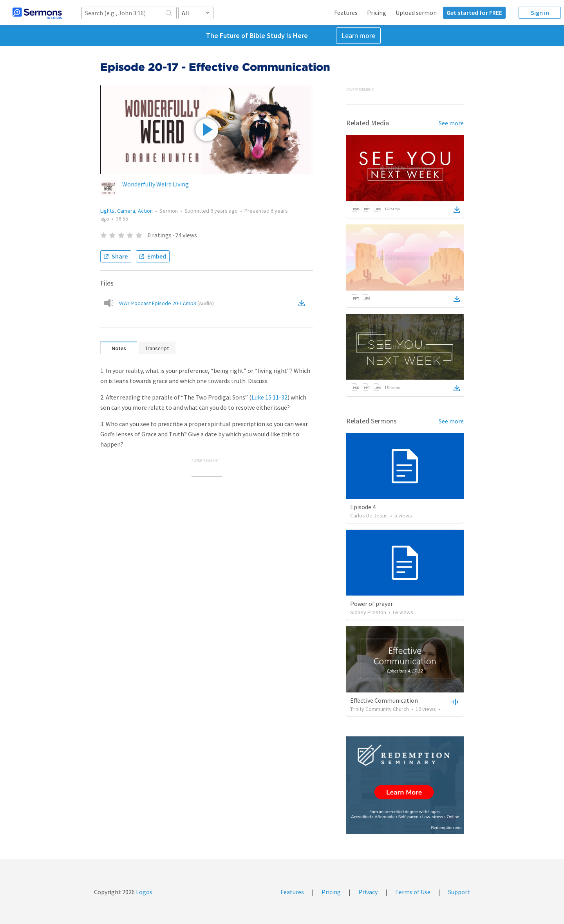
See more (451, 123)
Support (459, 892)
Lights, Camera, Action (127, 211)
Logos (144, 892)
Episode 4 (363, 507)
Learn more (358, 35)
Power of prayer (371, 604)
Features (346, 13)
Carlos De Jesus (369, 515)
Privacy (368, 892)
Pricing (377, 13)
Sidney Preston (368, 612)
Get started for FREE (474, 13)
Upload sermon (416, 13)
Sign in (540, 13)
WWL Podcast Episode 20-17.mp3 (166, 303)
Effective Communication (384, 700)
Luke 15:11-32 (269, 397)
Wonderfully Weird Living (155, 184)
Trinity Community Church (380, 709)
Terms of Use (413, 892)
